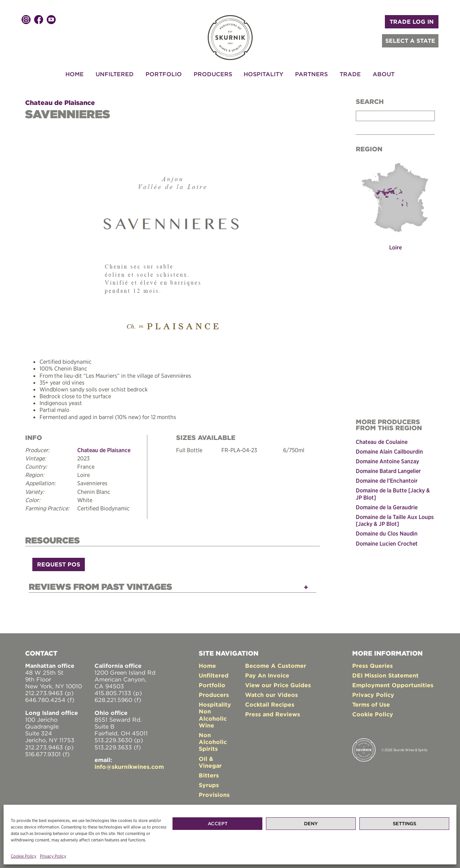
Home (75, 74)
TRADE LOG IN (412, 22)
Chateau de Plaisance (60, 103)
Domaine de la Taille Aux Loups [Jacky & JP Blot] (395, 520)
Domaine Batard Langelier (388, 471)
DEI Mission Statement (385, 675)
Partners (311, 74)
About (384, 74)
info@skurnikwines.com (129, 767)
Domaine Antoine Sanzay (387, 461)
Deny (311, 824)
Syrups (209, 785)
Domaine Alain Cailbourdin (389, 451)
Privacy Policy (53, 856)
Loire (395, 247)
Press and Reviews (273, 714)
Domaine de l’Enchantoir (387, 481)
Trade (350, 74)
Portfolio (164, 74)
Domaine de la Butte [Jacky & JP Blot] (393, 494)
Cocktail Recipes (270, 704)
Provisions (214, 795)
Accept (218, 824)
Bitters (209, 775)
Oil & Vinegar (210, 762)
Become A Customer (276, 666)
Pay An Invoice (267, 675)
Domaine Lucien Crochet (387, 543)
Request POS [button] (59, 564)
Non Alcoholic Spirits (213, 742)
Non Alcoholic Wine (213, 718)
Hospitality (263, 74)
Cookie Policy (24, 856)
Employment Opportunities (393, 685)
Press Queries (372, 666)
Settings (404, 824)
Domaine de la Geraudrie (387, 507)
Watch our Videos (272, 695)
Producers (213, 74)
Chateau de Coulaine (382, 442)
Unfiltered (115, 74)
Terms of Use (371, 704)
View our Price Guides (278, 685)
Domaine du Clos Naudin (387, 533)
